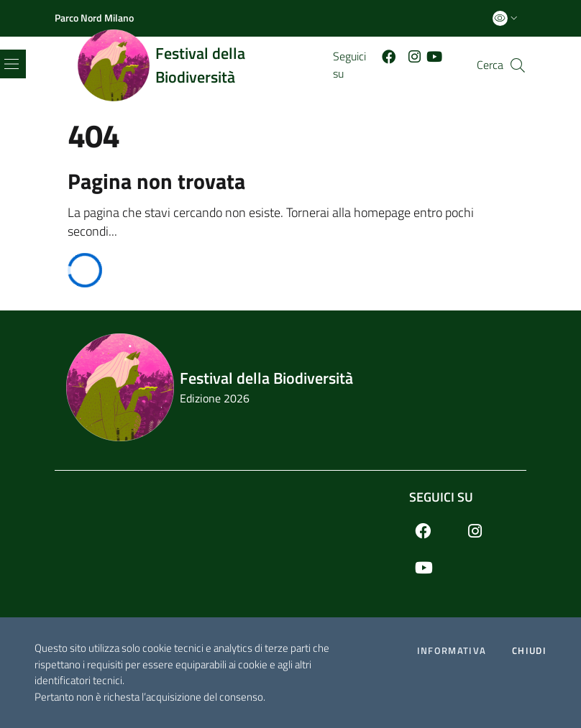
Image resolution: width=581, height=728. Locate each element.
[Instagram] (484, 531)
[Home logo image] (205, 65)
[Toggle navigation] (12, 64)
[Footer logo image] (290, 387)
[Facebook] (392, 56)
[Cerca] (518, 65)
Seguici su (441, 497)
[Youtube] (437, 56)
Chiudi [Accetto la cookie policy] (529, 651)
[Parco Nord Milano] (94, 18)
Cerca (490, 65)
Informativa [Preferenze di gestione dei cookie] (452, 651)
